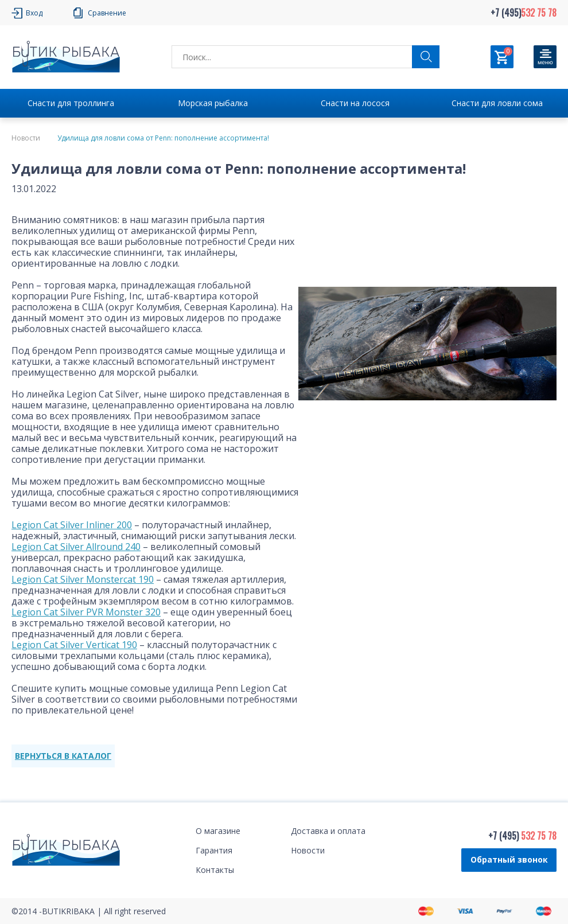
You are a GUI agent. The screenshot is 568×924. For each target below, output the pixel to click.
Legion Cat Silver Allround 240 (76, 547)
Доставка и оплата (328, 831)
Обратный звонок (509, 859)
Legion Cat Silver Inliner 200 (72, 525)
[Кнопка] (545, 57)
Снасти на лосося (355, 103)
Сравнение (107, 13)
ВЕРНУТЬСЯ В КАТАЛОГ (63, 756)
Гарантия (214, 850)
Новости (26, 138)
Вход (34, 13)
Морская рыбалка (213, 103)
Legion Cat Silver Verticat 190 (74, 645)
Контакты (215, 870)
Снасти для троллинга (71, 103)
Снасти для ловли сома (497, 103)
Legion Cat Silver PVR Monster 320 (86, 612)
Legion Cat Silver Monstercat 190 (83, 579)
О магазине (218, 831)
